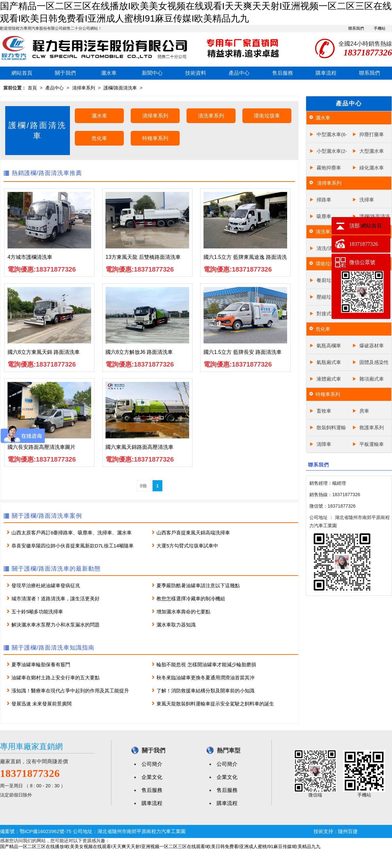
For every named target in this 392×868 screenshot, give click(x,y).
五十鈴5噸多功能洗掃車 (37, 612)
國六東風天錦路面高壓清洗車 (139, 447)
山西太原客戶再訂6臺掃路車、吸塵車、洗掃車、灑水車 (72, 533)
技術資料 (196, 73)
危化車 (99, 138)
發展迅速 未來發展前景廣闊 (41, 704)
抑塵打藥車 (372, 134)
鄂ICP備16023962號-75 (45, 831)
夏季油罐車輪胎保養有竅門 (41, 664)
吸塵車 (324, 216)
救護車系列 (372, 427)
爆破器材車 (372, 346)
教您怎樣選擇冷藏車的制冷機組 (191, 599)
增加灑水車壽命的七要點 (183, 612)
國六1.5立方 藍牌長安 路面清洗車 (243, 352)
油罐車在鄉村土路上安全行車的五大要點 (56, 678)
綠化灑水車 (372, 168)
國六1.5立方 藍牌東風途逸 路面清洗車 (245, 259)
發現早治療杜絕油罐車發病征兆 (46, 585)
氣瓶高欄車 (329, 346)
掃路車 (324, 200)
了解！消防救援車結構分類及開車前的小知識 (205, 691)
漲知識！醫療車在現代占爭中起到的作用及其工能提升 (70, 691)
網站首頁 (22, 73)
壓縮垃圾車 (329, 297)
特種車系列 (155, 138)
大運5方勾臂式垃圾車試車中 (187, 546)
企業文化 (152, 777)
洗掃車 (367, 200)
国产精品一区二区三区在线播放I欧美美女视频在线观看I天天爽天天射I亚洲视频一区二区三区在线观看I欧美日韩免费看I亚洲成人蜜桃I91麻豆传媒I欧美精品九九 (160, 846)
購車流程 (326, 73)
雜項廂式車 (372, 379)
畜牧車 (324, 411)
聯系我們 (356, 28)
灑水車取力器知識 (176, 625)
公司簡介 (152, 764)
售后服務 (283, 73)
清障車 (324, 444)
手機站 (380, 28)
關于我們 (65, 73)
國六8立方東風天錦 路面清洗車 (44, 352)
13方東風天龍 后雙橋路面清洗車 (143, 257)
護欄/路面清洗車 (120, 88)
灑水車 (109, 73)
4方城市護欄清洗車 (30, 257)
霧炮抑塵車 (329, 168)
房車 (364, 411)
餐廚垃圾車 (329, 280)
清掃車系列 (84, 88)
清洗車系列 (211, 116)
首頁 (32, 88)
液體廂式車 (329, 379)
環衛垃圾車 (267, 116)
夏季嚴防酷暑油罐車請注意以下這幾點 (198, 585)
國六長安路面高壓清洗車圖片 (41, 447)
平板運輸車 (372, 444)
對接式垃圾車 (331, 314)
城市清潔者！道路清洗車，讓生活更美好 (56, 599)
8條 (143, 486)
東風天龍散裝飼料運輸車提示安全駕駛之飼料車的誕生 (215, 704)
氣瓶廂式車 (329, 362)
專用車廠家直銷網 (31, 746)
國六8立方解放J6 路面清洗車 (139, 352)
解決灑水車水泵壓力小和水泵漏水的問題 (56, 625)
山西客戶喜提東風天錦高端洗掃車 (193, 533)
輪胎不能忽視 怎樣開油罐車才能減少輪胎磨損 (206, 664)
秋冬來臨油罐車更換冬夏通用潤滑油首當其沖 (205, 678)
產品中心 (239, 73)
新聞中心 (152, 73)
